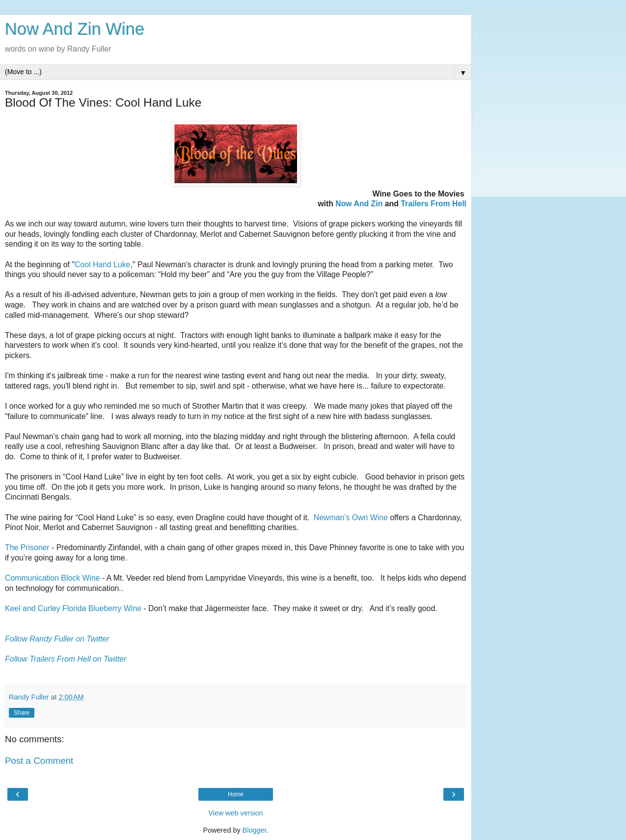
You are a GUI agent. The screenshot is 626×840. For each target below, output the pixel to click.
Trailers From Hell (434, 204)
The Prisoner (27, 547)
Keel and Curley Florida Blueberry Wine (73, 608)
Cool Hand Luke (103, 265)
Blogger (255, 830)
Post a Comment (39, 761)
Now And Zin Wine (75, 29)
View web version (236, 813)
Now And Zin (359, 204)
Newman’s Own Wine (351, 518)
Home (236, 794)
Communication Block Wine (53, 578)
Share (22, 713)
